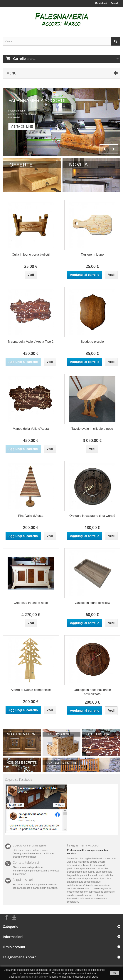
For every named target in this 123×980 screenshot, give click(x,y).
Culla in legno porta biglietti (31, 255)
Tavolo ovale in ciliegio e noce (92, 429)
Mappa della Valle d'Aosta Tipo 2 (31, 342)
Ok (115, 973)
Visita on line (22, 127)
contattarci (73, 902)
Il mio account (14, 947)
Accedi (114, 3)
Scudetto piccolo (92, 342)
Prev (104, 149)
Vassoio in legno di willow (92, 603)
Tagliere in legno (92, 255)
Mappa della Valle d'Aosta (31, 429)
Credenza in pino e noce (31, 603)
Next (114, 149)
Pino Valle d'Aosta (31, 516)
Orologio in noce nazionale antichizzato (92, 692)
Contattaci (101, 3)
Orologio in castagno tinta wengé (92, 516)
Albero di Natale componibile (31, 690)
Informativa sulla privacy (33, 977)
